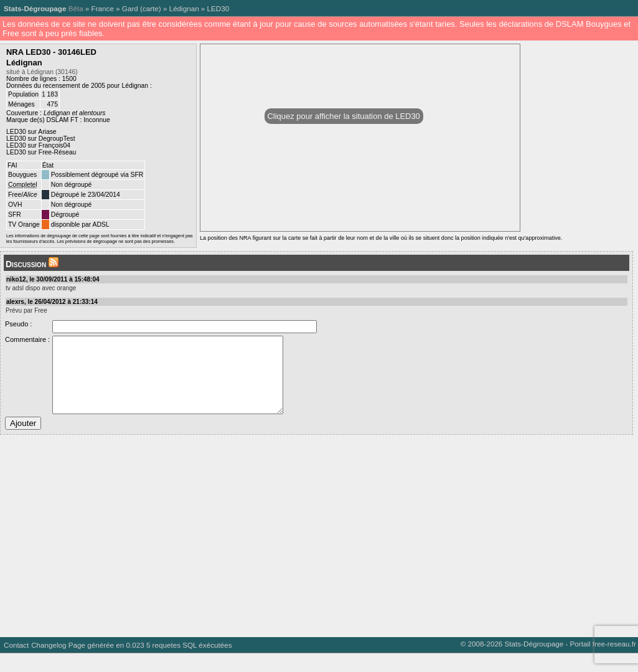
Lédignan (184, 8)
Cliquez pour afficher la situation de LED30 (344, 116)
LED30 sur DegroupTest (41, 139)
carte (151, 8)
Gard (130, 8)
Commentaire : (27, 339)
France (103, 8)
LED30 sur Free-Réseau (41, 152)
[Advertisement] (317, 550)
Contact (16, 664)
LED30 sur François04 (38, 145)
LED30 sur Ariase (31, 132)
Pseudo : (18, 324)
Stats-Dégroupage (35, 8)
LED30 (218, 8)
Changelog (49, 664)
